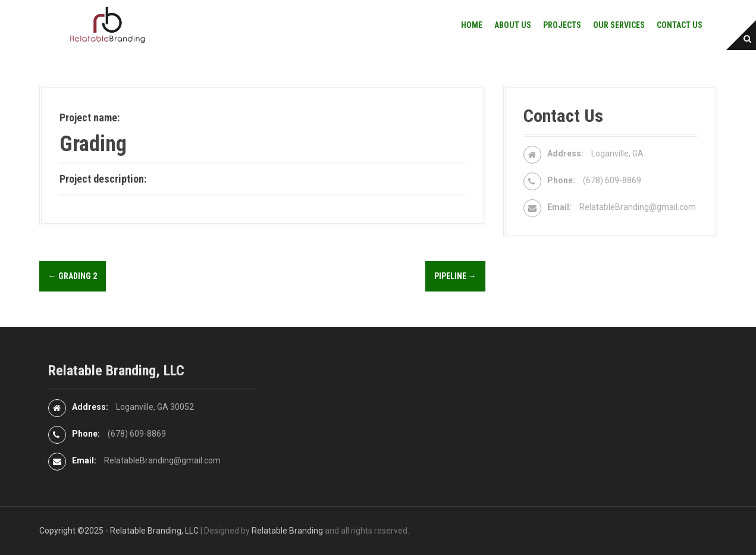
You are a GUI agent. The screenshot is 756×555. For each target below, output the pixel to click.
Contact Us (680, 25)
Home (472, 25)
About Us (513, 25)
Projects (562, 25)
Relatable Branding (287, 531)
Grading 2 (73, 276)
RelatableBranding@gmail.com (638, 207)
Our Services (619, 25)
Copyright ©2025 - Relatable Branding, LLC (119, 531)
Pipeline (455, 276)
